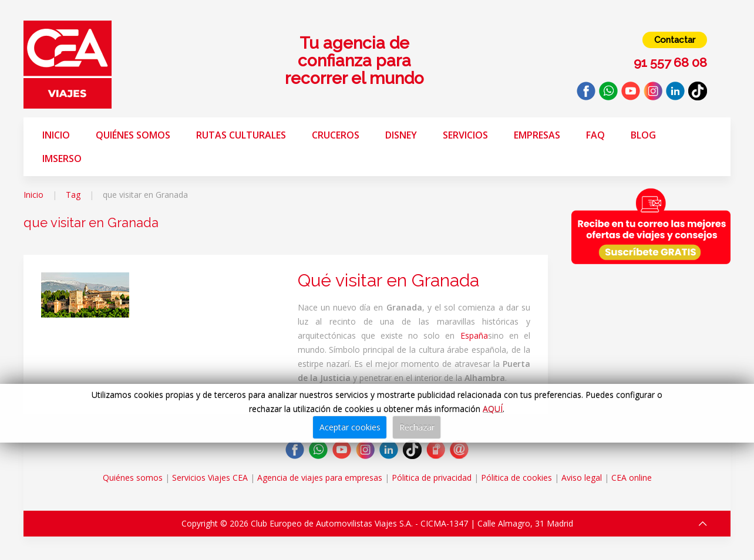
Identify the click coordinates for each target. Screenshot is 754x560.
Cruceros (336, 135)
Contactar (675, 40)
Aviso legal (582, 478)
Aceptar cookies (350, 427)
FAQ (595, 135)
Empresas (537, 135)
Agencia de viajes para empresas (320, 478)
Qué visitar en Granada (388, 280)
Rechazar (417, 427)
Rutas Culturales (241, 135)
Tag (73, 195)
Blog (643, 135)
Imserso (62, 158)
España (474, 335)
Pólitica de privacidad (432, 478)
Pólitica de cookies (516, 478)
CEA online (632, 478)
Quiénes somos (133, 135)
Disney (401, 135)
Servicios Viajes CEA (210, 478)
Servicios (465, 135)
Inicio (56, 135)
